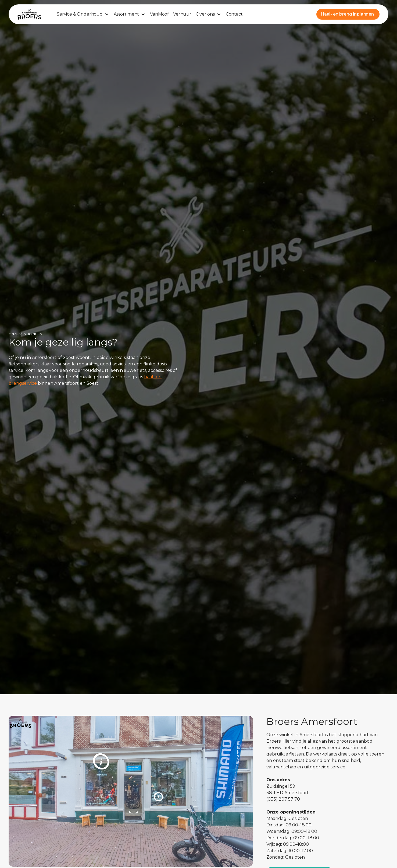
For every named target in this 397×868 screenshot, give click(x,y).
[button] (83, 14)
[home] (29, 14)
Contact (234, 14)
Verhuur (182, 14)
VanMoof (159, 14)
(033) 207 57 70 (283, 799)
